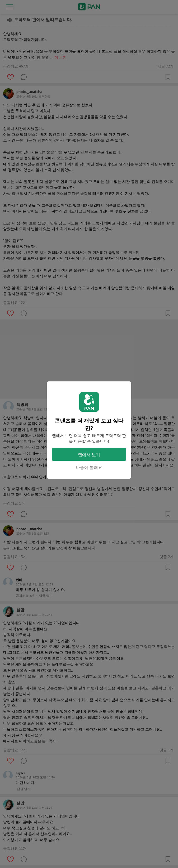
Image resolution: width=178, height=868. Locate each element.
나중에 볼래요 (89, 467)
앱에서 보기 (89, 455)
